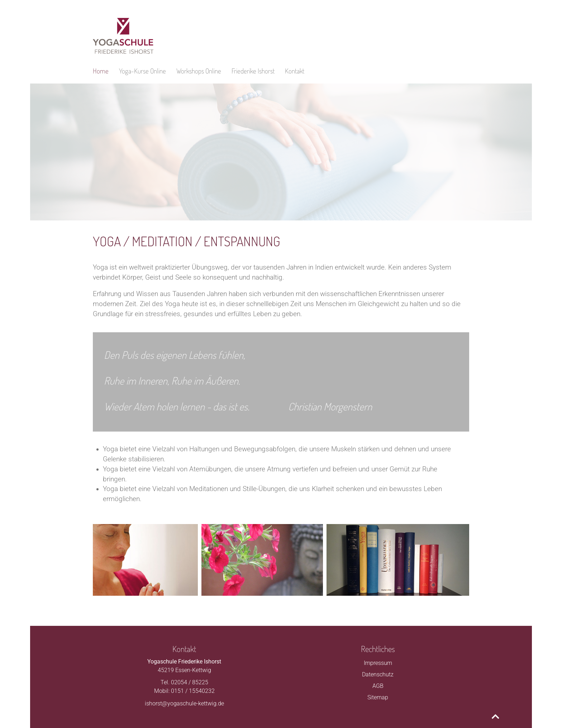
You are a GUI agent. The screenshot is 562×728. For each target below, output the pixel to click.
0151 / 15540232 (193, 691)
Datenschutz (378, 674)
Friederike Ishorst (253, 71)
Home (101, 71)
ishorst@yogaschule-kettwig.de (184, 703)
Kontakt (295, 71)
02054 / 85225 (190, 682)
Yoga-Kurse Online (142, 71)
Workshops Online (199, 71)
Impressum (378, 663)
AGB (378, 686)
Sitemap (378, 697)
